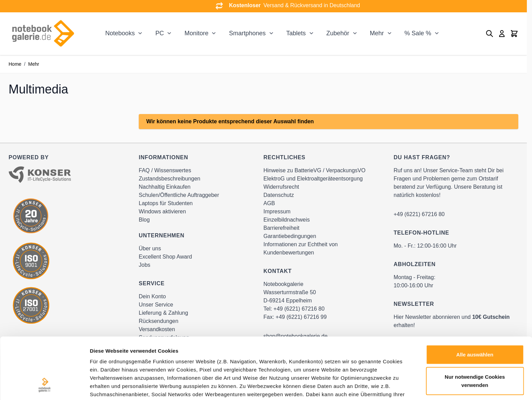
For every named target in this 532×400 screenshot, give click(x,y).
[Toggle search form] (490, 34)
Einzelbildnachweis (287, 220)
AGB (269, 203)
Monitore (196, 33)
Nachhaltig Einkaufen (165, 187)
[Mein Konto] (502, 34)
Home (15, 64)
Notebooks (120, 33)
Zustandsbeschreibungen (170, 179)
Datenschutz (279, 195)
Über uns (150, 248)
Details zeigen (364, 386)
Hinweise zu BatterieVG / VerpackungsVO (314, 170)
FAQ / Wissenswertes (165, 170)
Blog (144, 220)
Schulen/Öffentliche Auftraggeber (179, 195)
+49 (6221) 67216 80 (419, 214)
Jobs (145, 265)
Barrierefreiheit (281, 228)
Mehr (377, 33)
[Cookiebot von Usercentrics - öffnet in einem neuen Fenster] (44, 387)
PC (159, 33)
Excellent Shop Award (165, 257)
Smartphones (247, 33)
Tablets (296, 33)
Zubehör (338, 33)
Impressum (277, 211)
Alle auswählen (475, 301)
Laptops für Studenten (166, 203)
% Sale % (418, 33)
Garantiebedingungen (290, 236)
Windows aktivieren (162, 211)
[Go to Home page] (43, 34)
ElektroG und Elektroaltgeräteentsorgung (313, 179)
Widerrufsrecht (281, 187)
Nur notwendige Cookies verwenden (475, 327)
